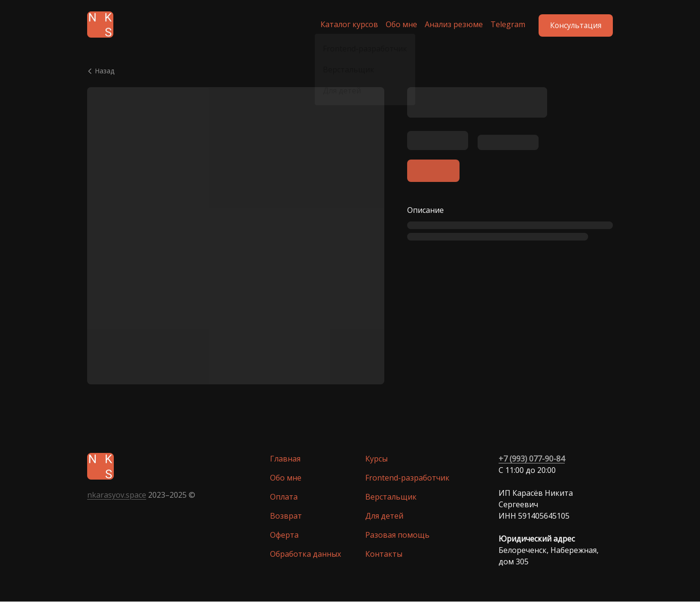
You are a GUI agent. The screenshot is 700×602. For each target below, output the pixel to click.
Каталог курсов (346, 25)
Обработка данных (305, 554)
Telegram (505, 25)
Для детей (384, 516)
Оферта (284, 535)
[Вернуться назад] (350, 71)
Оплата (284, 497)
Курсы (376, 459)
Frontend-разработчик (407, 478)
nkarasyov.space (117, 495)
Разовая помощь (397, 535)
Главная (285, 459)
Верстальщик (391, 497)
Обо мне (398, 25)
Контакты (384, 554)
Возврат (286, 516)
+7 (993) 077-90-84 (532, 459)
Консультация (575, 25)
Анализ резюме (450, 25)
